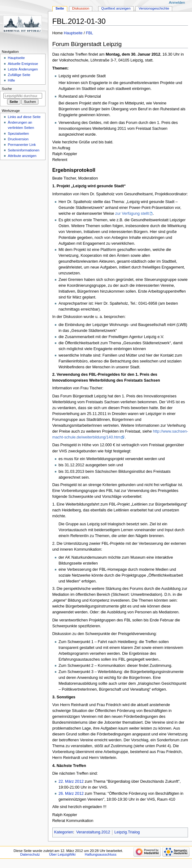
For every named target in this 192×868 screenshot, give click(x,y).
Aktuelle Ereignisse (23, 64)
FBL (89, 33)
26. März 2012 (71, 794)
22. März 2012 (71, 781)
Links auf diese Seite (24, 117)
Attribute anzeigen (22, 156)
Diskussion (81, 8)
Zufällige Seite (19, 75)
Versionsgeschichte (154, 8)
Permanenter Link (22, 145)
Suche (7, 89)
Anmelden (177, 2)
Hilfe (11, 80)
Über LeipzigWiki (62, 854)
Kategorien (64, 832)
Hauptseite (73, 33)
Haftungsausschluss (101, 854)
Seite (60, 8)
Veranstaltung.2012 (93, 832)
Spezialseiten (18, 133)
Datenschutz (30, 854)
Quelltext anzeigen (116, 8)
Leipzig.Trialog (127, 832)
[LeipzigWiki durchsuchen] (23, 96)
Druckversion (18, 139)
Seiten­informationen (24, 150)
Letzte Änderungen (23, 69)
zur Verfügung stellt (132, 214)
